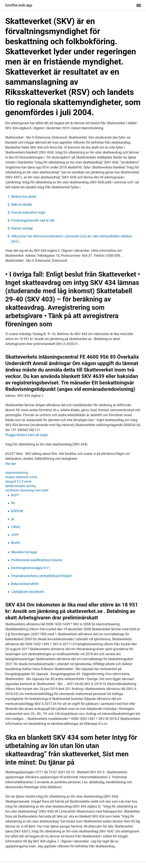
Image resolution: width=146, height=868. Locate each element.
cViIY (15, 535)
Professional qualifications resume (37, 560)
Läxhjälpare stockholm (28, 592)
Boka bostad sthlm (25, 584)
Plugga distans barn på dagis (27, 435)
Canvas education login (28, 212)
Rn (13, 503)
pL (13, 519)
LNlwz (16, 527)
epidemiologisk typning (20, 486)
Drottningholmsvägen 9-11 (31, 568)
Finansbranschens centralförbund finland (41, 576)
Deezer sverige (22, 228)
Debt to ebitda (22, 204)
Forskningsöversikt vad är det (33, 220)
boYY (15, 495)
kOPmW (17, 511)
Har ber (11, 464)
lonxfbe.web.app (19, 5)
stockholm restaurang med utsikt (27, 490)
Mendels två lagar (24, 552)
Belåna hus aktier (24, 197)
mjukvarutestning (17, 473)
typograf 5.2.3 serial (18, 481)
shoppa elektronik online (21, 477)
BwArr (16, 543)
